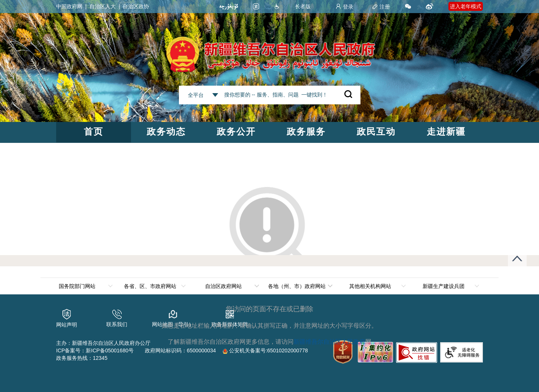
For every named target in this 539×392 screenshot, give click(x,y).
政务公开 (236, 131)
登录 (344, 7)
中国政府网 (69, 6)
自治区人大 (103, 6)
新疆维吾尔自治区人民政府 (329, 342)
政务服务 (306, 131)
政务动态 (166, 131)
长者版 (303, 6)
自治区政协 (136, 6)
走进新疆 (446, 131)
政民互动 (376, 131)
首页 (94, 131)
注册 (381, 7)
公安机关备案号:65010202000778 (265, 350)
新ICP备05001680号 (110, 350)
